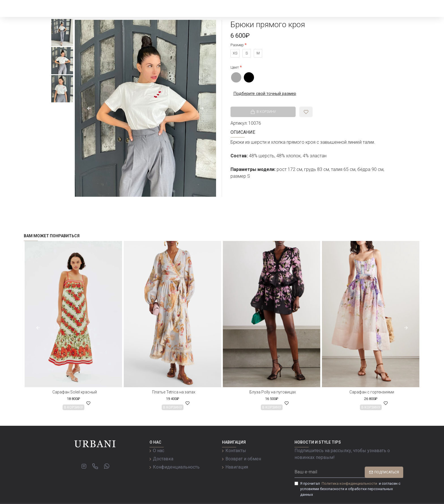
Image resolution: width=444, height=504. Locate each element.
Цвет (235, 67)
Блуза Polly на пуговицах (273, 392)
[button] (89, 108)
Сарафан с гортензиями (372, 392)
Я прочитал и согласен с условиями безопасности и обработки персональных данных (347, 489)
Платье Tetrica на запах (174, 392)
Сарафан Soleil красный (75, 392)
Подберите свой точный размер (263, 94)
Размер (237, 45)
